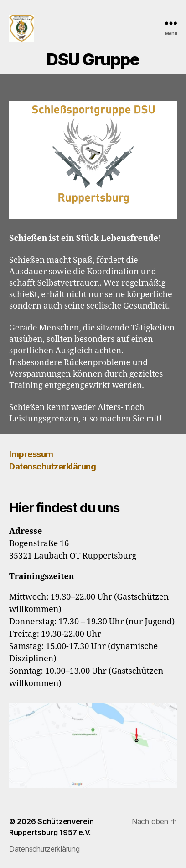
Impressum (31, 454)
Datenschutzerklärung (52, 466)
